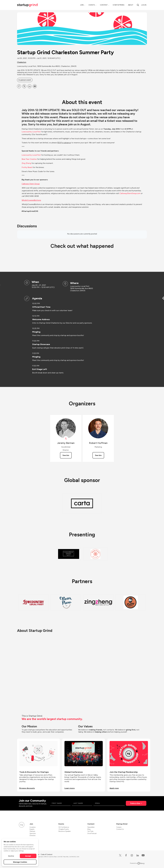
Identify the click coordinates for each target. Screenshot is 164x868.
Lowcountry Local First (31, 155)
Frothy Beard (27, 167)
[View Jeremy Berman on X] (66, 439)
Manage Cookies (20, 862)
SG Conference (64, 827)
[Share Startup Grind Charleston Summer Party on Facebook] (19, 86)
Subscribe (135, 803)
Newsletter (91, 827)
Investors (33, 827)
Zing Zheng (26, 163)
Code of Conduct (46, 854)
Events (92, 5)
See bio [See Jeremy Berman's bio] (66, 455)
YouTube (90, 831)
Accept (28, 856)
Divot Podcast (92, 833)
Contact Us (120, 829)
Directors (33, 835)
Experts (32, 829)
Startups (32, 831)
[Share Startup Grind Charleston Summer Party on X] (24, 86)
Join (82, 5)
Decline (11, 856)
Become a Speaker (65, 831)
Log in (144, 5)
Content (104, 5)
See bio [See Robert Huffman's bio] (98, 455)
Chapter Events (64, 829)
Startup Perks (119, 5)
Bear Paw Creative (29, 159)
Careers (119, 827)
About (131, 5)
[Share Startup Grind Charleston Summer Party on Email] (35, 86)
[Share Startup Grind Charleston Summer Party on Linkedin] (29, 86)
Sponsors (33, 833)
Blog (89, 829)
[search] (138, 5)
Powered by (137, 863)
